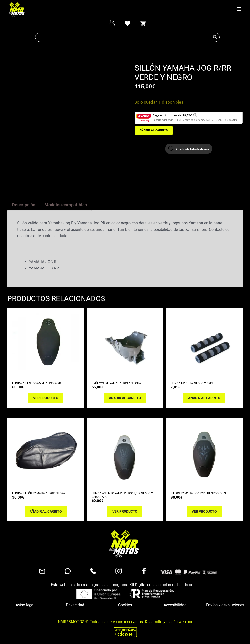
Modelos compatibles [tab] (66, 204)
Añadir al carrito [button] (125, 397)
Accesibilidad (175, 604)
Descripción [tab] (24, 204)
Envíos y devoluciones (225, 604)
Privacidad (75, 604)
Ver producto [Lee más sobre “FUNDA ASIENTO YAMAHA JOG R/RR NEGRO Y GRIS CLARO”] (125, 510)
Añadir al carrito (154, 130)
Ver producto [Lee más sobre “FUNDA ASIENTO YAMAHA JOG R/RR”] (46, 397)
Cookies (125, 604)
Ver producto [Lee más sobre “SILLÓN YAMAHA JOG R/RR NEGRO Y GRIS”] (204, 510)
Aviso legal (25, 604)
